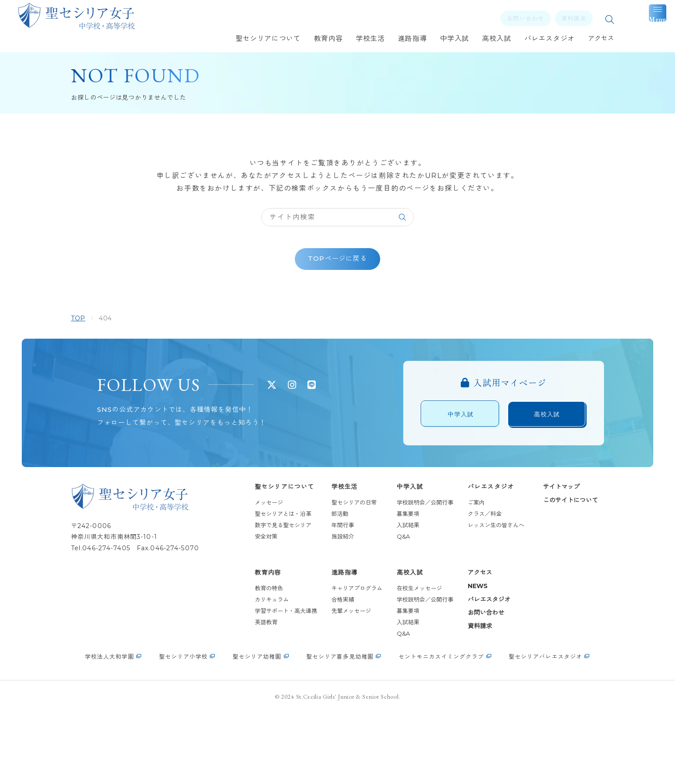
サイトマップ (547, 548)
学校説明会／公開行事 (411, 564)
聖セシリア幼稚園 (257, 728)
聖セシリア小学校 (183, 728)
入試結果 (394, 587)
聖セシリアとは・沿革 (269, 575)
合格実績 (329, 661)
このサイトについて (557, 562)
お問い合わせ (472, 674)
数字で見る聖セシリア (269, 587)
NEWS (464, 648)
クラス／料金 (471, 575)
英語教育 (252, 684)
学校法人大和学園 (109, 728)
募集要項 (394, 575)
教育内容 (254, 635)
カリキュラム (258, 661)
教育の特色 (255, 650)
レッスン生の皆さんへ (482, 587)
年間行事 (329, 587)
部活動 (326, 575)
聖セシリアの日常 (340, 564)
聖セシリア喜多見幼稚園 (340, 728)
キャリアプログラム (343, 650)
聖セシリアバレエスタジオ (545, 728)
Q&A (389, 598)
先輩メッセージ (337, 673)
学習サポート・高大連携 (272, 673)
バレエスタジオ (477, 548)
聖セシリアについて (270, 548)
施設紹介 (329, 598)
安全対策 (252, 598)
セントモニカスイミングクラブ (441, 728)
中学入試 (396, 548)
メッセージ (255, 564)
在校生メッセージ (405, 650)
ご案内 (462, 564)
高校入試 (396, 635)
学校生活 (331, 548)
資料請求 (466, 688)
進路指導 (331, 635)
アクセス (466, 635)
